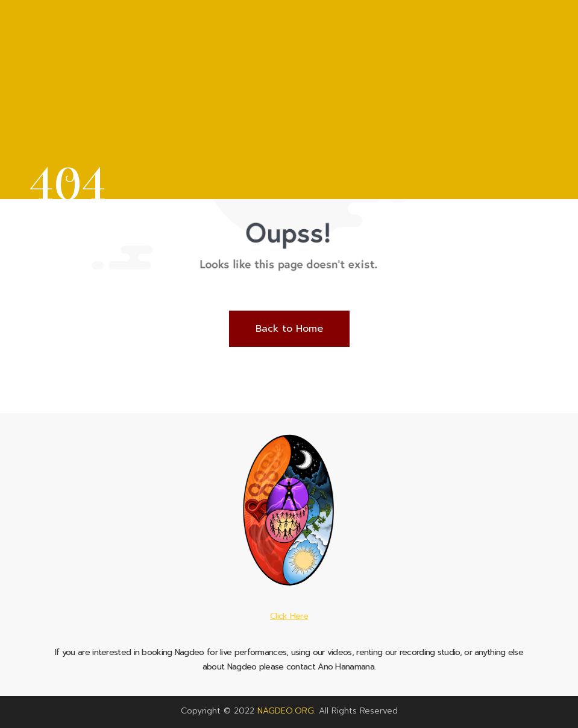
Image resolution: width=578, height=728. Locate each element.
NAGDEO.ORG (286, 711)
